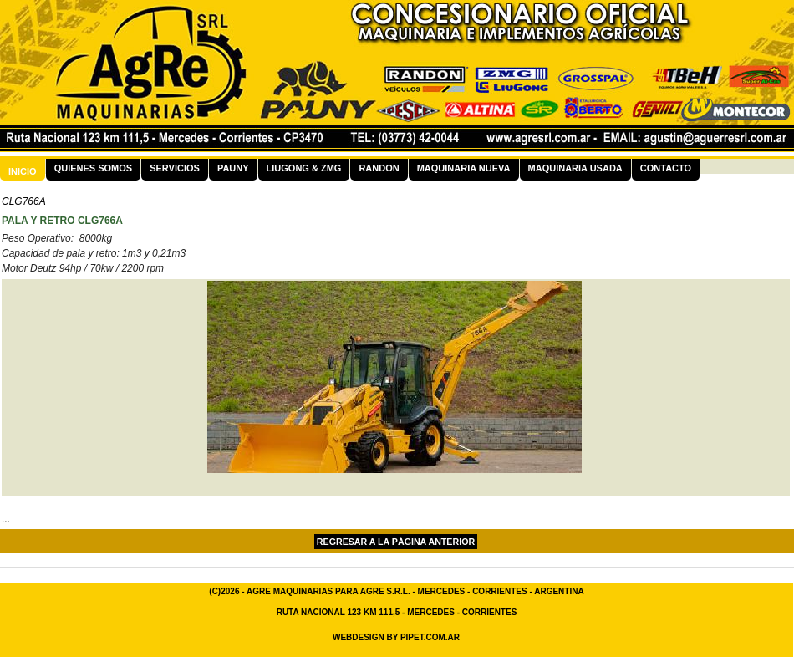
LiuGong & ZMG (304, 168)
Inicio (23, 171)
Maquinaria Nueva (464, 168)
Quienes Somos (94, 168)
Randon (379, 168)
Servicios (175, 168)
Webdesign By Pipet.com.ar (396, 637)
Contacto (666, 168)
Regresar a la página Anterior (396, 542)
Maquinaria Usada (575, 168)
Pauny (233, 168)
